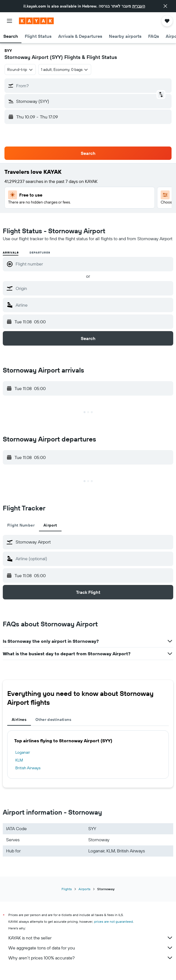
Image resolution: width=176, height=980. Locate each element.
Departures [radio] (40, 253)
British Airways (28, 768)
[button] (165, 6)
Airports (85, 889)
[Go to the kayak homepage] (36, 21)
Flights (67, 889)
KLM (19, 760)
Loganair (23, 752)
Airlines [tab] (19, 720)
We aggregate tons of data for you (91, 948)
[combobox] (20, 70)
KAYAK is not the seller (91, 938)
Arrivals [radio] (11, 253)
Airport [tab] (50, 525)
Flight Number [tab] (21, 525)
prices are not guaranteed (113, 921)
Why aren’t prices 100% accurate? (91, 958)
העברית (139, 6)
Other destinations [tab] (53, 720)
